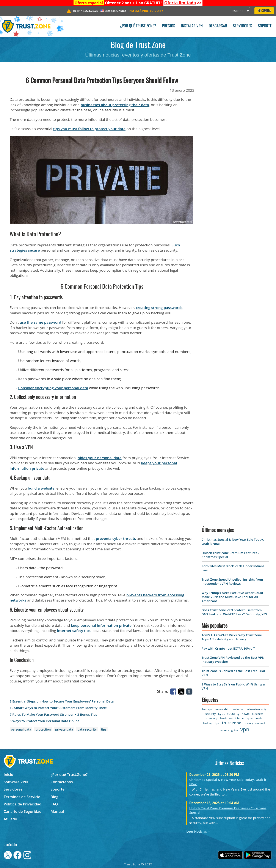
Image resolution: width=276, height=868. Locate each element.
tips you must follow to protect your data (89, 129)
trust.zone (232, 723)
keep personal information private (101, 625)
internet (240, 718)
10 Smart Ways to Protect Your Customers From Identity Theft (58, 708)
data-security (87, 729)
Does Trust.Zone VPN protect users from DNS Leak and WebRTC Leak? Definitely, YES (234, 612)
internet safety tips (74, 631)
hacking (208, 723)
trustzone (226, 718)
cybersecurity (229, 714)
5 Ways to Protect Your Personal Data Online (45, 721)
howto (246, 714)
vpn (245, 729)
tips (104, 729)
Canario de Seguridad (23, 811)
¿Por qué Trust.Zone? (138, 26)
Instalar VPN (192, 26)
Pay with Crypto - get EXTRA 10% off (228, 648)
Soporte (265, 26)
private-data (64, 729)
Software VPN (16, 782)
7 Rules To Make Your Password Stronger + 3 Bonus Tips (53, 714)
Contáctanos (62, 782)
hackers (224, 730)
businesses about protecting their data (115, 105)
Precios (169, 26)
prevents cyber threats (116, 538)
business (258, 714)
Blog (55, 797)
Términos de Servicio (22, 797)
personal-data (21, 729)
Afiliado (10, 819)
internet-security (257, 709)
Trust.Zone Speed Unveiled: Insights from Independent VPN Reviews (232, 581)
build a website (41, 488)
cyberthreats (255, 718)
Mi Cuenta (264, 11)
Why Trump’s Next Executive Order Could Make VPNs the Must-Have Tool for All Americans (232, 597)
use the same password (40, 322)
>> (183, 3)
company (212, 718)
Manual (57, 811)
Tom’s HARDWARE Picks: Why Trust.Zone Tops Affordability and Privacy (232, 637)
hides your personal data (100, 458)
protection (43, 729)
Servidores (242, 26)
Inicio (8, 774)
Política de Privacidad (23, 804)
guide (235, 730)
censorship (222, 709)
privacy (248, 723)
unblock (260, 723)
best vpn (207, 709)
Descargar (218, 26)
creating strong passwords (159, 308)
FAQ (54, 804)
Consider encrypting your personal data (53, 388)
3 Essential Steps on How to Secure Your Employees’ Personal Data (62, 701)
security (211, 714)
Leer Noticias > (198, 831)
